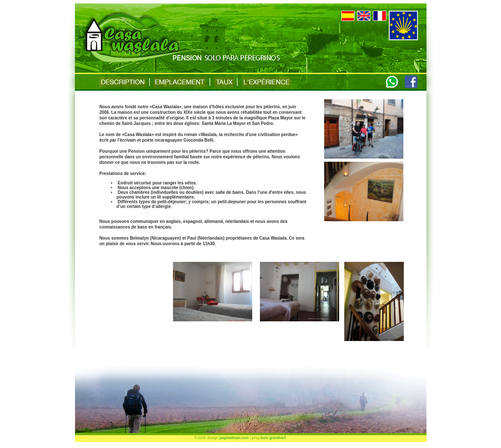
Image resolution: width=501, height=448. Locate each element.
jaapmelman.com (234, 438)
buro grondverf (273, 438)
